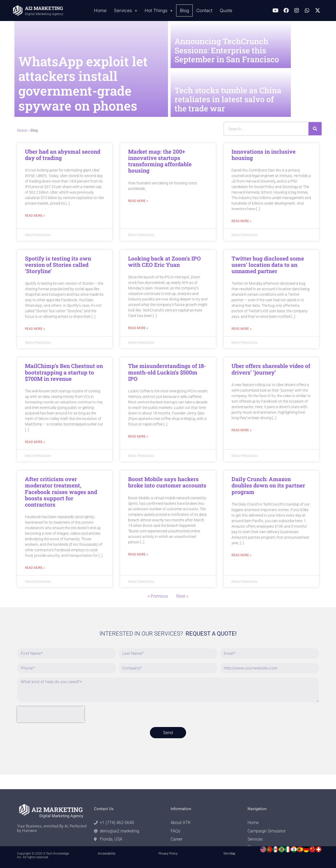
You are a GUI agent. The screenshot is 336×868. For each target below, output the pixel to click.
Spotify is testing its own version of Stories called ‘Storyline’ (58, 265)
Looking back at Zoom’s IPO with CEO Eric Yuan (164, 262)
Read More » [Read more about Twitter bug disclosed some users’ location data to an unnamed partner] (241, 329)
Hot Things (159, 11)
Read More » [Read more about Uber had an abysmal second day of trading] (35, 216)
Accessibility (107, 854)
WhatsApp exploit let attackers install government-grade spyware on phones (83, 83)
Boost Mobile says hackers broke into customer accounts (167, 482)
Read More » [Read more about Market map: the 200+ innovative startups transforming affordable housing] (138, 201)
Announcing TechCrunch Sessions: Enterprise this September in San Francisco (227, 50)
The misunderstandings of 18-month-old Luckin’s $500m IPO (167, 372)
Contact (204, 11)
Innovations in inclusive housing (264, 155)
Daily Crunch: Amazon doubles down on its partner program (268, 485)
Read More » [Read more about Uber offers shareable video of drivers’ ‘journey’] (241, 430)
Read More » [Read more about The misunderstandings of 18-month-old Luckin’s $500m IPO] (138, 437)
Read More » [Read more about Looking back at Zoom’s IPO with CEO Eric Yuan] (138, 328)
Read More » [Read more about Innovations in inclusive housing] (241, 221)
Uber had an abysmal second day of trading (63, 155)
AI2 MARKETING (44, 8)
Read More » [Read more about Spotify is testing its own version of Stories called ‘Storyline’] (35, 329)
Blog (184, 11)
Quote (226, 11)
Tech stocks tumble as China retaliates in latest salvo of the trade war (228, 99)
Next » (182, 596)
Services (126, 11)
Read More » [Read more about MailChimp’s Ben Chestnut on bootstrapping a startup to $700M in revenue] (35, 442)
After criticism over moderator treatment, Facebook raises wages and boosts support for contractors (61, 492)
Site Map (229, 854)
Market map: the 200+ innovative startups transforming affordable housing (160, 161)
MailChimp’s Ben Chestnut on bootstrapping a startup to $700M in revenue (64, 372)
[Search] (315, 129)
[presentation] (51, 714)
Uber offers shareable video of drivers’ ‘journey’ (271, 369)
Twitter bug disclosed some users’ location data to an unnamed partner (268, 265)
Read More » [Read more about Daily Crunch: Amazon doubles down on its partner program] (241, 555)
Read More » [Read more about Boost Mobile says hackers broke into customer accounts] (138, 555)
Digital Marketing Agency (44, 14)
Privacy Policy (168, 854)
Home (100, 11)
